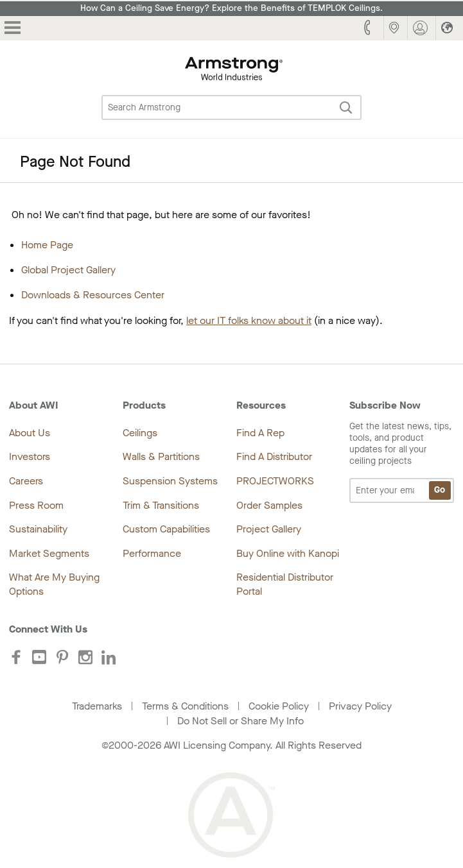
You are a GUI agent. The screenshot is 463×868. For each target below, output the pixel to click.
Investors (30, 456)
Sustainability (38, 529)
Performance (152, 553)
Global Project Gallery (68, 270)
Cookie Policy (279, 706)
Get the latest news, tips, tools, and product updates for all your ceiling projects (402, 462)
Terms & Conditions (185, 706)
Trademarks (97, 706)
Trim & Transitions (161, 505)
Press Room (36, 505)
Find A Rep (260, 433)
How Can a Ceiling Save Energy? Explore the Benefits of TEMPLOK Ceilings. (232, 8)
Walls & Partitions (161, 456)
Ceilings (140, 433)
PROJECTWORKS (275, 481)
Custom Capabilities (166, 529)
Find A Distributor (274, 456)
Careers (26, 481)
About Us (30, 433)
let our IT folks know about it (249, 320)
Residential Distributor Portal (285, 584)
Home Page (47, 245)
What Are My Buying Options (54, 584)
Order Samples (269, 505)
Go (440, 490)
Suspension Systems (170, 481)
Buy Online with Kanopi (288, 553)
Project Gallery (269, 529)
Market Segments (49, 553)
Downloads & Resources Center (93, 295)
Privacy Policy (360, 706)
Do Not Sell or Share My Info (240, 721)
